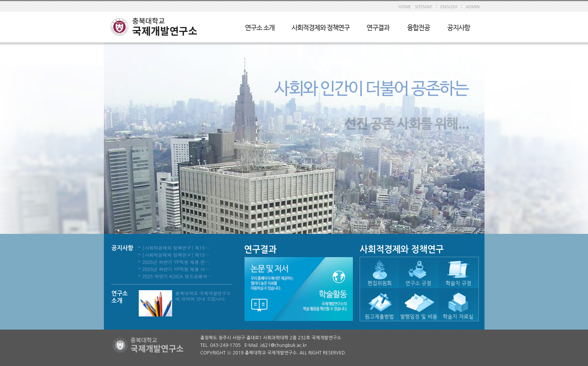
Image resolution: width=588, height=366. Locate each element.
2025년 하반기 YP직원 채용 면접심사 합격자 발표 (193, 262)
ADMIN (473, 7)
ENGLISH (449, 7)
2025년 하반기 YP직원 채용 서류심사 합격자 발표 (193, 269)
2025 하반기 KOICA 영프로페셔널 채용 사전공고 (192, 276)
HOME (405, 7)
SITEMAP (423, 7)
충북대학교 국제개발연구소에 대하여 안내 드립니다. (203, 296)
